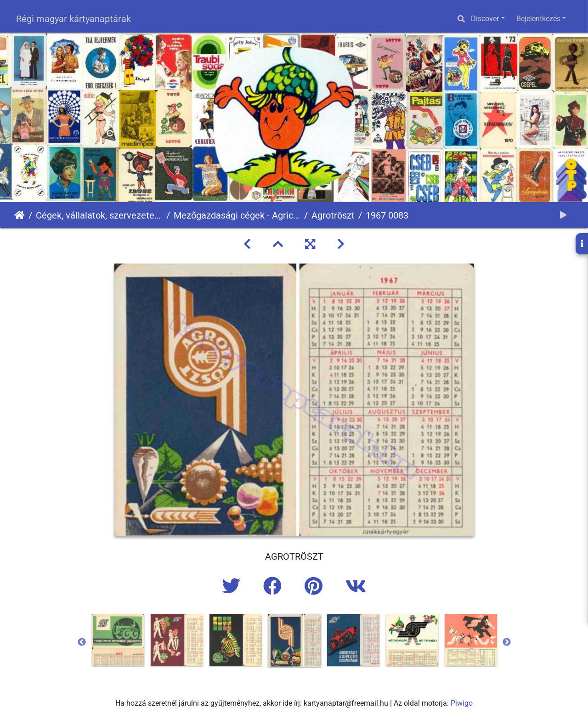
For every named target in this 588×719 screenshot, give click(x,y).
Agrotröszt (333, 215)
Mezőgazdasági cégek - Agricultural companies (237, 215)
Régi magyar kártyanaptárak (73, 19)
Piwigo (462, 703)
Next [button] (507, 642)
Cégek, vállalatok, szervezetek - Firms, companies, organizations (99, 215)
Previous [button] (82, 642)
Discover (485, 19)
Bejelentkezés (538, 19)
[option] (118, 640)
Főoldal (20, 215)
